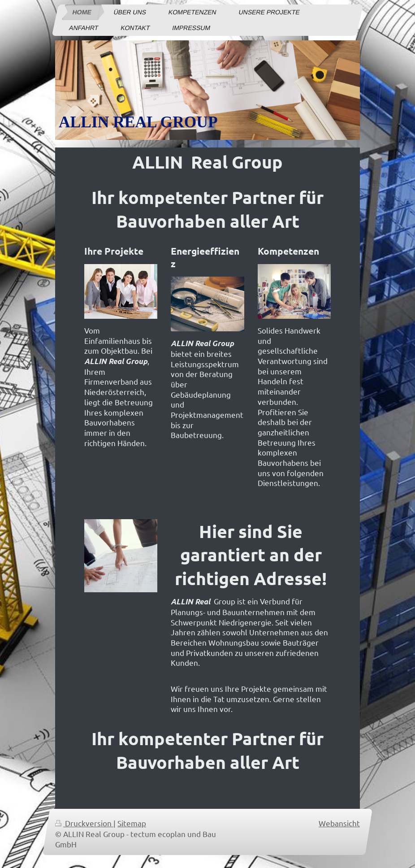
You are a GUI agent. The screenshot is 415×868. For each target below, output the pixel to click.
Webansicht (339, 823)
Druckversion (84, 823)
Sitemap (132, 823)
